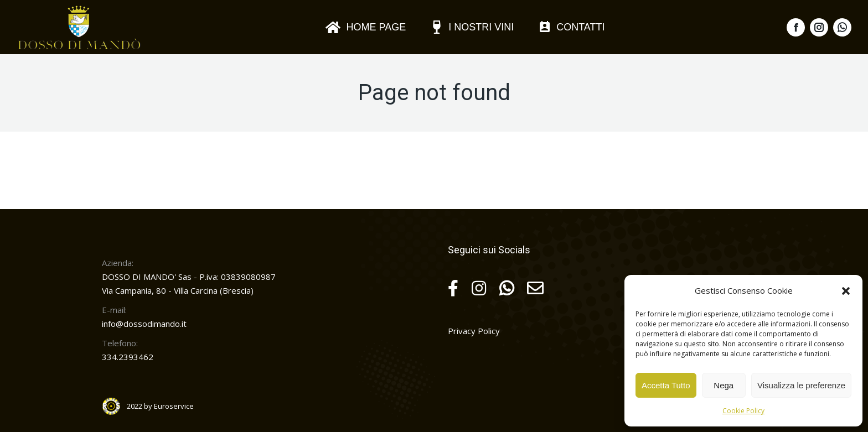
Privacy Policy (474, 331)
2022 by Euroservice (160, 406)
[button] (846, 291)
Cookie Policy (743, 411)
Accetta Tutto (666, 385)
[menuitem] (365, 27)
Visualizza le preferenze (801, 385)
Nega (724, 385)
